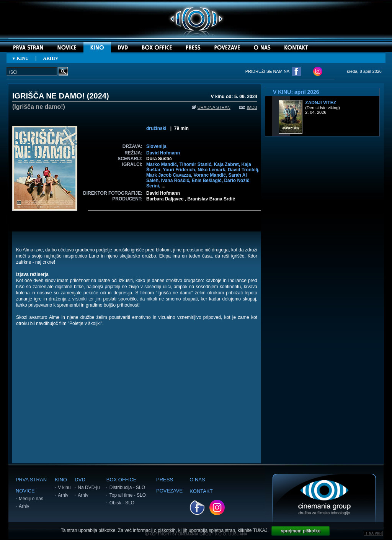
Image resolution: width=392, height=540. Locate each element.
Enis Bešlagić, (208, 181)
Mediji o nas (31, 499)
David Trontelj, (244, 170)
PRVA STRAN (31, 480)
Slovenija (156, 146)
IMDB (248, 107)
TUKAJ (260, 530)
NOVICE (25, 491)
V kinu (64, 487)
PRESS (165, 480)
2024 (98, 96)
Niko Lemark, (213, 170)
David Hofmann (163, 153)
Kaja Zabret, (227, 164)
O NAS (197, 480)
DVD (80, 480)
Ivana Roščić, (176, 181)
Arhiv (24, 506)
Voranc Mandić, (211, 175)
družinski (156, 128)
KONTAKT (201, 491)
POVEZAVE (169, 491)
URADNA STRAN (211, 107)
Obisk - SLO (122, 503)
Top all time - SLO (128, 495)
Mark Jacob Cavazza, (170, 175)
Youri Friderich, (180, 170)
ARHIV (51, 58)
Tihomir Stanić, (197, 164)
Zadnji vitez (321, 103)
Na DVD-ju (89, 487)
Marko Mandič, (163, 164)
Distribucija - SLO (127, 487)
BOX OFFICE (122, 480)
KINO (61, 480)
